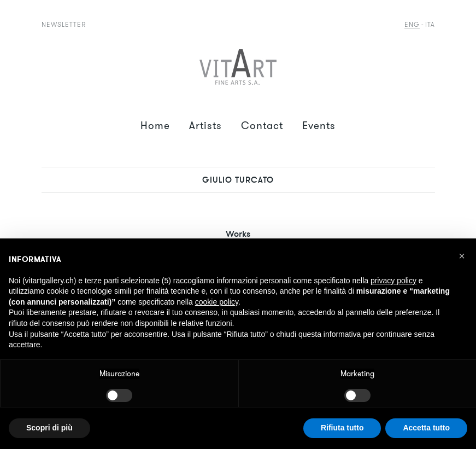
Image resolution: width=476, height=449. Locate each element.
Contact (262, 126)
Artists (205, 126)
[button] (462, 256)
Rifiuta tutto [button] (342, 428)
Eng (412, 24)
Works (238, 234)
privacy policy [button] (393, 281)
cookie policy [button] (217, 302)
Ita (430, 24)
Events (319, 126)
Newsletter (64, 24)
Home (155, 126)
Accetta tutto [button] (426, 428)
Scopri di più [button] (49, 428)
